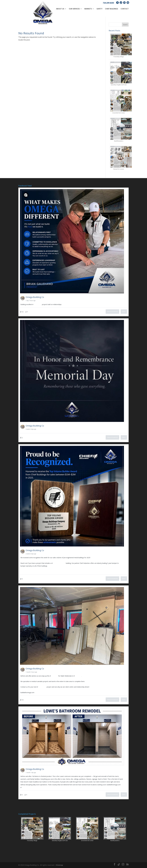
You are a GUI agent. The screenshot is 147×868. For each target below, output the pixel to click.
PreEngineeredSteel (59, 563)
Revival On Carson (119, 169)
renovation (54, 676)
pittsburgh (78, 676)
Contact (125, 9)
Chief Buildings (112, 9)
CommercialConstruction (30, 787)
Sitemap (60, 865)
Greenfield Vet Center (119, 113)
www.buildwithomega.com (29, 571)
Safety (99, 9)
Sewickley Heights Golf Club (119, 85)
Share (124, 312)
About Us (60, 9)
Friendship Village (119, 57)
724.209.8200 (108, 3)
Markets (88, 9)
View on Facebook (112, 312)
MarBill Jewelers (119, 141)
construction (37, 304)
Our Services (74, 9)
